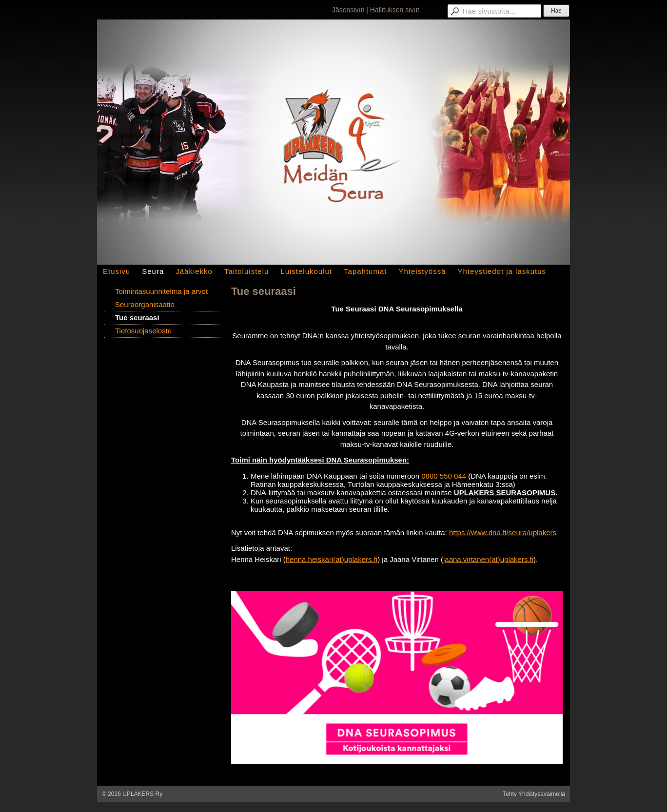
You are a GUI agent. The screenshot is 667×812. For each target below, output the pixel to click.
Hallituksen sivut (395, 10)
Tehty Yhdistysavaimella (534, 794)
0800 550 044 (444, 476)
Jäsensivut (348, 10)
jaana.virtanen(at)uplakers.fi (488, 559)
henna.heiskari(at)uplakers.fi (332, 559)
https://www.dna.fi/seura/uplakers (503, 532)
